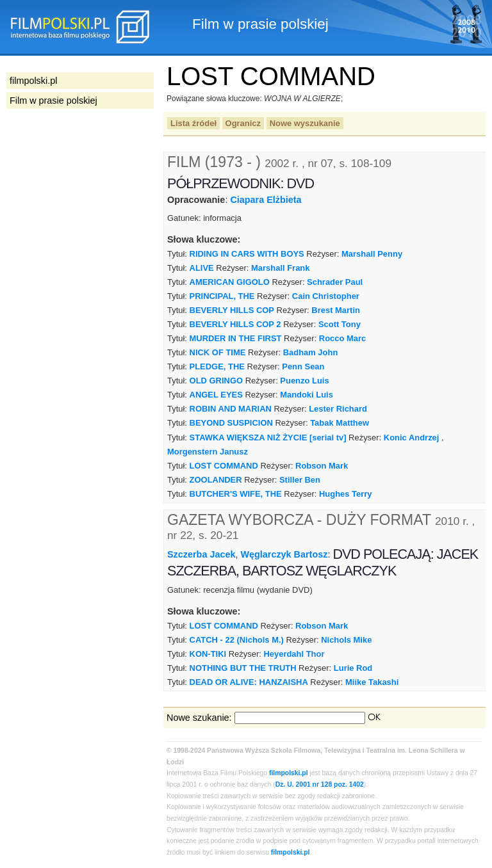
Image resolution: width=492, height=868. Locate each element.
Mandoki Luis (307, 395)
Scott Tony (340, 324)
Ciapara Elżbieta (266, 200)
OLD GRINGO (216, 381)
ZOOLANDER (216, 480)
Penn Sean (303, 366)
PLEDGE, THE (217, 366)
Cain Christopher (326, 296)
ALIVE (202, 268)
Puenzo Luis (304, 381)
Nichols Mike (346, 640)
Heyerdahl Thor (294, 654)
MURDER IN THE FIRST (236, 338)
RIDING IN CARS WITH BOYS (247, 254)
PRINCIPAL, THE (222, 296)
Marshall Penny (372, 254)
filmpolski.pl (289, 773)
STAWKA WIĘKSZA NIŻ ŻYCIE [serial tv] (268, 438)
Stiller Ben (300, 480)
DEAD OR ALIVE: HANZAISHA (249, 682)
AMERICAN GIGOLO (230, 282)
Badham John (311, 352)
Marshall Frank (280, 268)
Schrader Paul (335, 282)
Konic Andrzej (412, 438)
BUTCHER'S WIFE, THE (236, 494)
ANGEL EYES (216, 395)
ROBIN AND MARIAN (231, 409)
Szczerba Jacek (201, 554)
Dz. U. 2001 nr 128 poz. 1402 (320, 784)
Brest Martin (336, 310)
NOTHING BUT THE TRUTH (243, 668)
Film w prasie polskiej (53, 100)
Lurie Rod (353, 668)
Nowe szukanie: (199, 718)
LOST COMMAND (224, 466)
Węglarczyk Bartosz (284, 554)
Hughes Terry (346, 494)
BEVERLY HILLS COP (232, 310)
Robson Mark (322, 466)
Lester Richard (338, 409)
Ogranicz (243, 123)
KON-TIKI (208, 654)
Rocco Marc (342, 338)
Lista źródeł (193, 123)
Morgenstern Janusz (208, 452)
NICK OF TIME (218, 352)
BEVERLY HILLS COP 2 (235, 324)
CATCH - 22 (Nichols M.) (237, 640)
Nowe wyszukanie (305, 123)
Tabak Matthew (340, 423)
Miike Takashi (372, 682)
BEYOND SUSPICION (231, 423)
